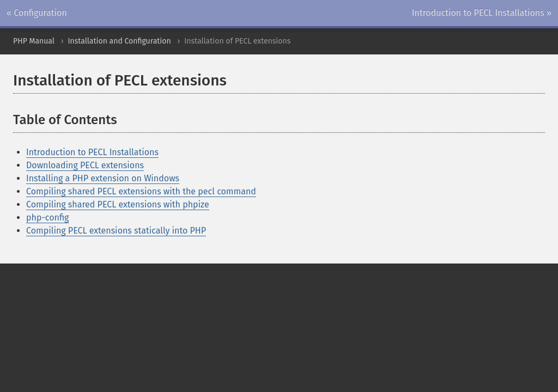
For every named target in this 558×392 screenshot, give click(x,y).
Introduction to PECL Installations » (482, 13)
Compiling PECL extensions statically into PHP (116, 231)
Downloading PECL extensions (85, 165)
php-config (47, 218)
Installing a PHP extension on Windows (103, 178)
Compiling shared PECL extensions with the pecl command (141, 191)
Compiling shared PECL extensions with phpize (118, 204)
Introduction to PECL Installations (92, 152)
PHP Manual (34, 41)
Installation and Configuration (119, 41)
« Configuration (37, 13)
